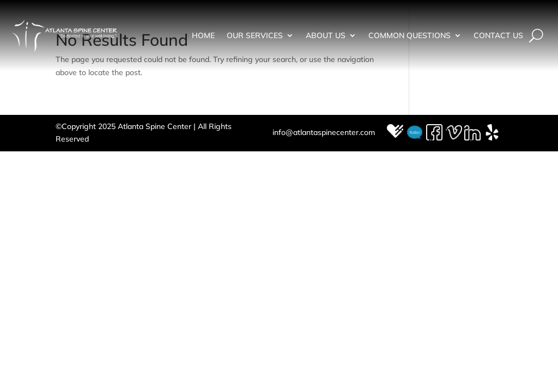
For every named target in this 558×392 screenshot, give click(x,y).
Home (203, 36)
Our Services (255, 36)
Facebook (435, 133)
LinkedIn (473, 133)
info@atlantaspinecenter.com (324, 132)
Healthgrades (396, 133)
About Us (326, 36)
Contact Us (498, 36)
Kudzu (415, 133)
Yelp (493, 133)
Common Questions (410, 36)
